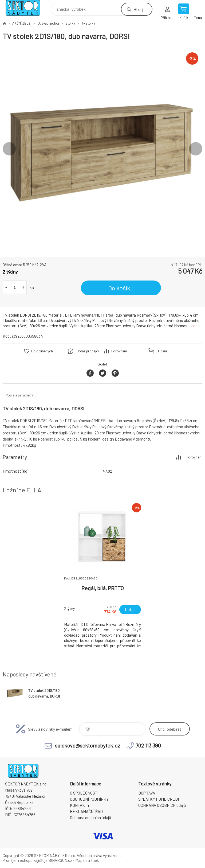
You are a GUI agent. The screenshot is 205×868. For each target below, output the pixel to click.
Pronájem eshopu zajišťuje (25, 860)
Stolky (70, 23)
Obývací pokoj (48, 23)
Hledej (138, 9)
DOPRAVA (147, 793)
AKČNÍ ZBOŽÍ (22, 23)
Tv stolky (88, 23)
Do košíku (121, 288)
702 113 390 (148, 745)
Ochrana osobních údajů (90, 818)
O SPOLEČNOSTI (84, 793)
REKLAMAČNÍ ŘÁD (86, 811)
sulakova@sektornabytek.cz (88, 745)
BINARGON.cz (60, 860)
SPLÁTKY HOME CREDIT (160, 799)
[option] (102, 149)
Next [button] (196, 149)
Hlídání (162, 351)
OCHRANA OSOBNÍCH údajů (162, 805)
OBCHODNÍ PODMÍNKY (89, 799)
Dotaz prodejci (88, 351)
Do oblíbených (42, 351)
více (194, 326)
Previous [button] (9, 149)
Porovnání (119, 351)
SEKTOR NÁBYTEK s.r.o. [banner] (26, 8)
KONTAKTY (80, 805)
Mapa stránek (87, 860)
